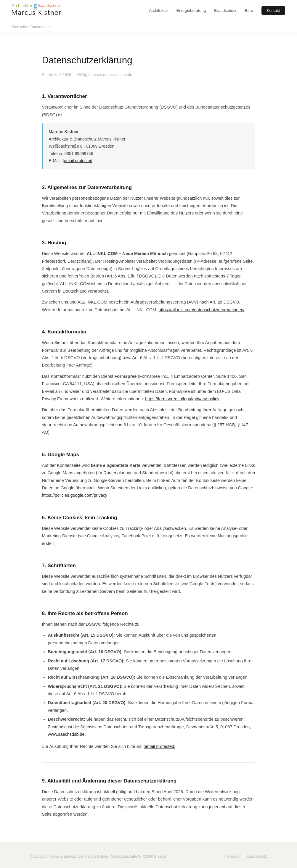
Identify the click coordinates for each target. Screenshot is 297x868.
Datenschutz (257, 856)
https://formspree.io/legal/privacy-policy (182, 399)
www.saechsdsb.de (66, 734)
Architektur (159, 11)
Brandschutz (225, 11)
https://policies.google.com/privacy (75, 495)
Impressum (232, 856)
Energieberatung (191, 11)
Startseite (19, 27)
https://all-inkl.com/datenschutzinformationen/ (201, 310)
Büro (249, 11)
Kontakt (273, 11)
